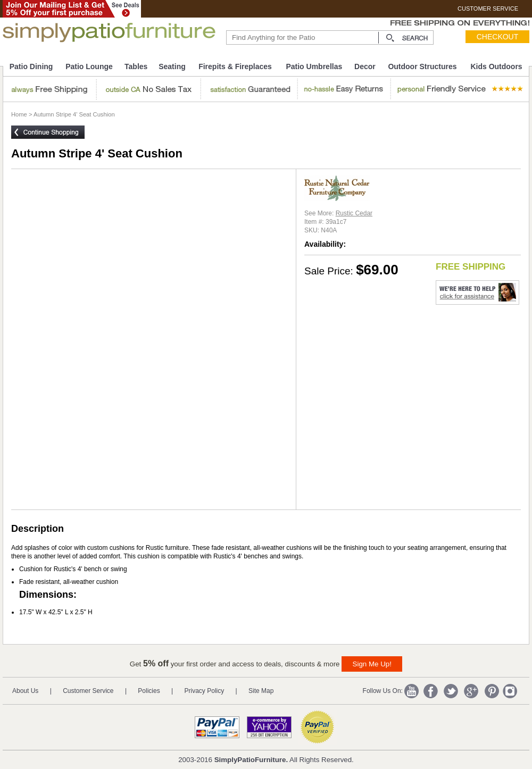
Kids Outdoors (496, 66)
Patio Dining (31, 66)
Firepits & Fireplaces (235, 66)
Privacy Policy (205, 691)
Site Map (261, 691)
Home (19, 114)
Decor (365, 66)
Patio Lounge (89, 66)
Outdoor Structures (422, 66)
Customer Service (88, 691)
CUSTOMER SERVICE (488, 9)
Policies (149, 691)
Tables (136, 66)
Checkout (498, 37)
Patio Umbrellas (314, 66)
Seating (172, 66)
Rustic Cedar (354, 213)
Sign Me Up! (372, 664)
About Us (25, 691)
